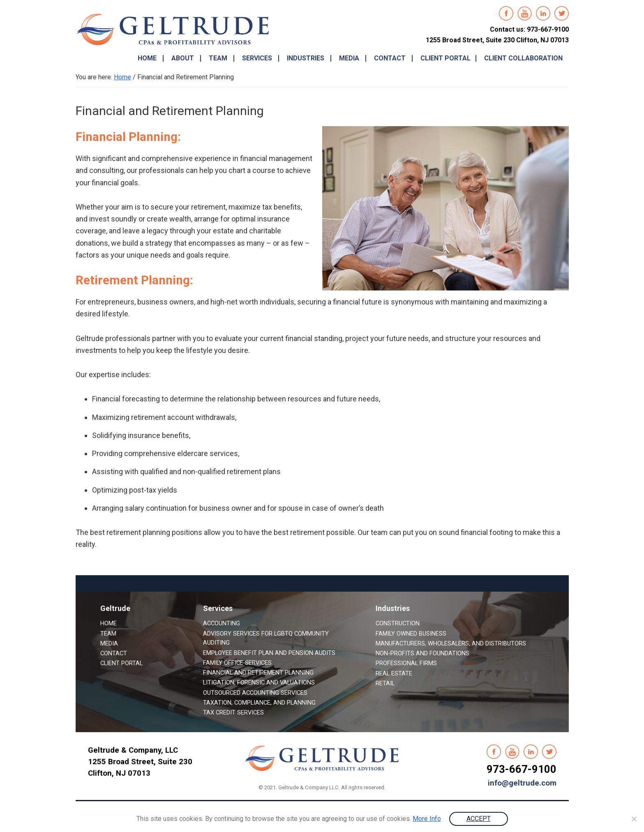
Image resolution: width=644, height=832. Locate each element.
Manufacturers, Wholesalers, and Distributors (451, 643)
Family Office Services (237, 663)
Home (108, 623)
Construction (398, 623)
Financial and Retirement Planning (258, 673)
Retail (385, 683)
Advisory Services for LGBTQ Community (266, 634)
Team (108, 634)
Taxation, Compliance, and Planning (259, 703)
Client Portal (121, 663)
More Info (427, 819)
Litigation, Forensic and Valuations (259, 682)
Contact (114, 653)
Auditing (216, 643)
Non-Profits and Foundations (422, 653)
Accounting (222, 623)
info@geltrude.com (522, 783)
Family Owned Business (411, 634)
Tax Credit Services (233, 712)
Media (109, 643)
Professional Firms (406, 663)
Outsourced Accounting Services (255, 693)
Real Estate (394, 673)
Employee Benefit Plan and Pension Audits (269, 653)
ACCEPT (479, 819)
